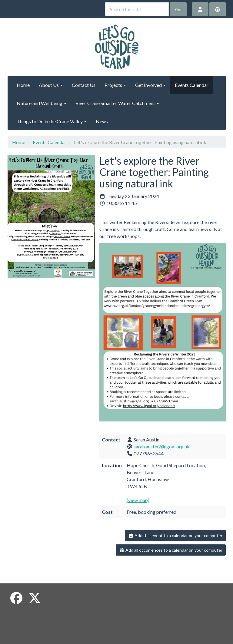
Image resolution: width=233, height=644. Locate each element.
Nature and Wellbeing (42, 103)
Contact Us (84, 85)
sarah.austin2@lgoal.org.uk (162, 446)
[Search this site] (137, 9)
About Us (51, 85)
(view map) (138, 500)
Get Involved (150, 85)
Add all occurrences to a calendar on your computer (171, 550)
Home (23, 85)
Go (178, 9)
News (102, 121)
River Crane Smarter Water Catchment (117, 103)
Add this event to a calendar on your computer (175, 535)
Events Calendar (192, 85)
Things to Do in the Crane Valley (52, 121)
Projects (115, 85)
